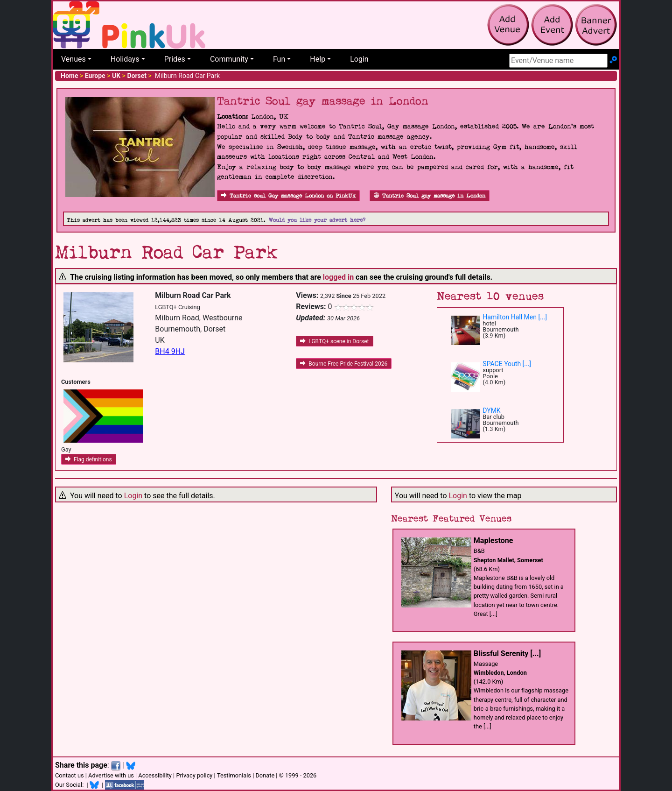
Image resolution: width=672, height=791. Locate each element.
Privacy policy (194, 775)
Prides (175, 59)
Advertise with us (111, 775)
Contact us (70, 775)
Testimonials (234, 775)
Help (318, 59)
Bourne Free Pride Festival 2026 (344, 364)
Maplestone (493, 540)
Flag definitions (89, 459)
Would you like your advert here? (317, 220)
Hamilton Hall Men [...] (515, 317)
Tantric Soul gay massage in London (430, 196)
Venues (73, 59)
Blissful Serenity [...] (507, 653)
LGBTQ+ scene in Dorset (334, 341)
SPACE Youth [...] (507, 364)
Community (229, 59)
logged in (338, 277)
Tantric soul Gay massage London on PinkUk (288, 196)
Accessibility (155, 775)
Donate (265, 775)
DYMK (491, 410)
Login (359, 59)
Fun (279, 59)
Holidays (125, 59)
